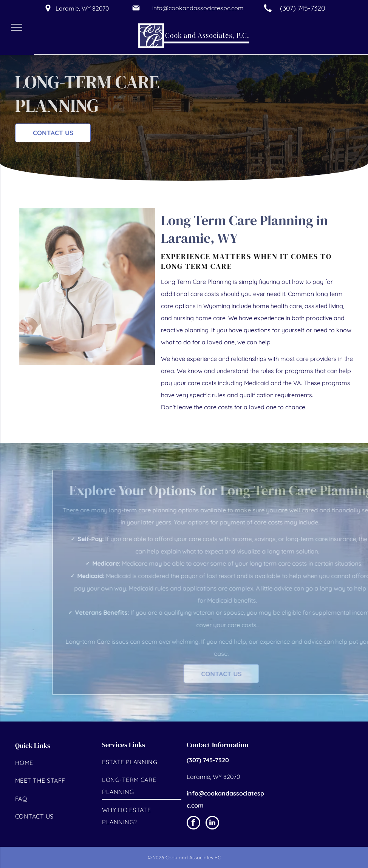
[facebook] (193, 824)
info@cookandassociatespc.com (198, 8)
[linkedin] (212, 824)
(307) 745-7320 (303, 8)
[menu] (17, 27)
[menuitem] (55, 764)
